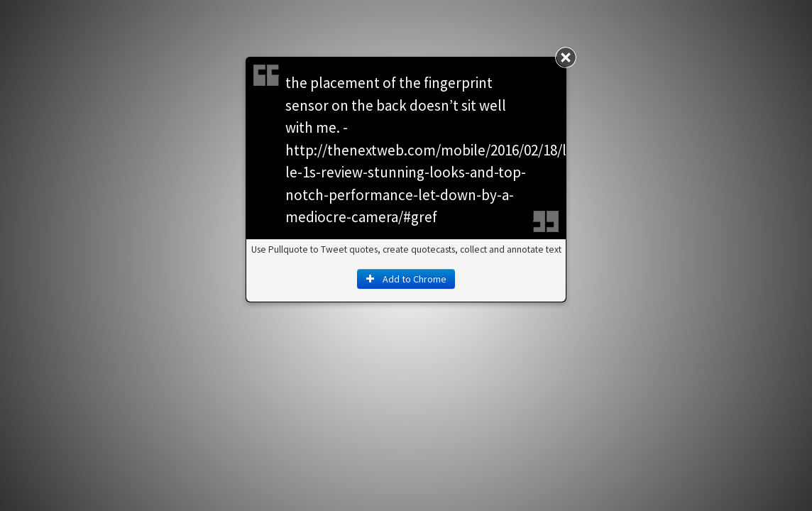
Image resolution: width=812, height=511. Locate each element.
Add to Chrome (406, 279)
